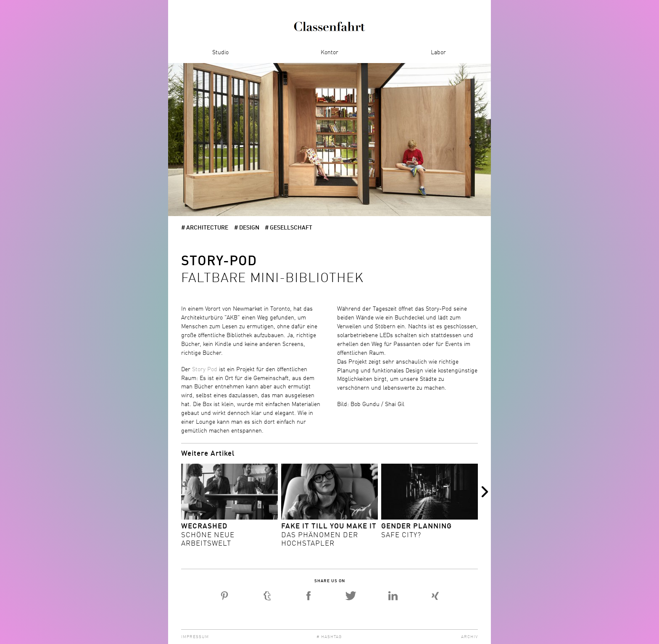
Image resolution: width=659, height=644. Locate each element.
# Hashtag (329, 637)
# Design (247, 228)
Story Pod (205, 370)
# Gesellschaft (289, 228)
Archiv (469, 637)
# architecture (205, 228)
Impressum (195, 637)
